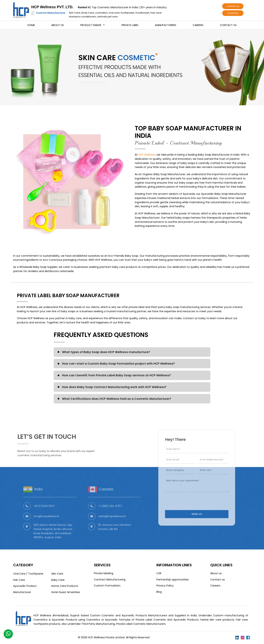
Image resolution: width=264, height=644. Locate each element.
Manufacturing (166, 25)
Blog (159, 592)
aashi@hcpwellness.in (112, 526)
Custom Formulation (107, 586)
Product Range (91, 25)
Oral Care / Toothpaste (28, 574)
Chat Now (233, 13)
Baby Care (58, 580)
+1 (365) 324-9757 (110, 516)
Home (31, 25)
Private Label (130, 25)
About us (58, 25)
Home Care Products (65, 586)
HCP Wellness (147, 155)
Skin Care (57, 574)
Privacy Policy (165, 586)
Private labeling (104, 573)
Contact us (233, 6)
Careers (198, 25)
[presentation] (191, 495)
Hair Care (19, 580)
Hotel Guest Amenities (66, 592)
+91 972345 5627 (44, 516)
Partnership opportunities (173, 580)
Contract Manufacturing (110, 580)
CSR (159, 573)
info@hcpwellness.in (46, 526)
